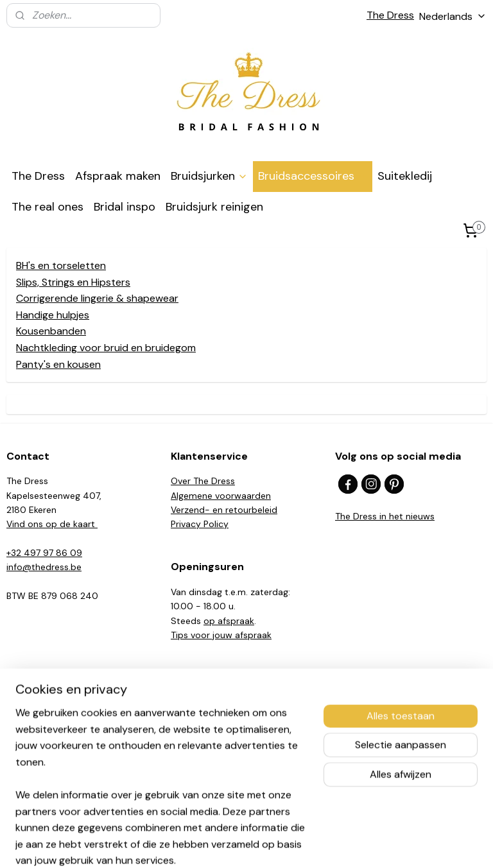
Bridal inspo (125, 207)
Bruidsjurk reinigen (214, 207)
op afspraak (229, 621)
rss (225, 844)
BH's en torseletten (61, 265)
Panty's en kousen (58, 364)
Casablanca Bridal (44, 701)
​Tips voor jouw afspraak (221, 635)
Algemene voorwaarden (221, 496)
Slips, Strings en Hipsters (73, 282)
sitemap (200, 844)
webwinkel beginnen (269, 844)
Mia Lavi (23, 744)
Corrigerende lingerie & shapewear (97, 298)
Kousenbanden (51, 331)
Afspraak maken (118, 176)
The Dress (390, 15)
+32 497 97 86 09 (44, 553)
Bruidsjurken (209, 176)
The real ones (48, 207)
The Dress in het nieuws (385, 516)
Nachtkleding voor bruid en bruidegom (106, 348)
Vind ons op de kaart (52, 524)
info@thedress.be (44, 567)
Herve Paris (30, 730)
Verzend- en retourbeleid (224, 510)
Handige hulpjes (53, 314)
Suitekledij (405, 176)
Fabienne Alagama (45, 759)
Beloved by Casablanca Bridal (68, 716)
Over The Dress (203, 481)
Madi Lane (28, 773)
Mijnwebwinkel (375, 844)
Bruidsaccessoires (313, 176)
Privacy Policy (200, 524)
